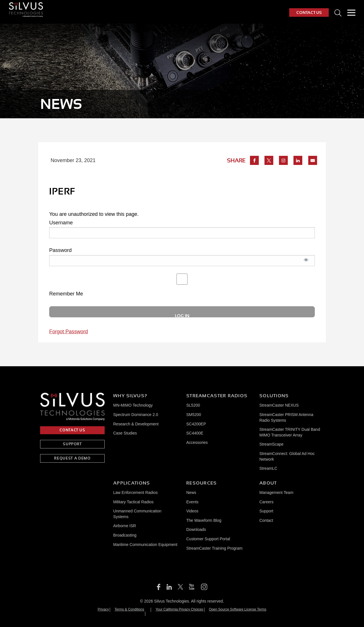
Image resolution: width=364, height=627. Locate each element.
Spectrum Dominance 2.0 (136, 415)
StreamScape (271, 444)
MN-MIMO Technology (133, 405)
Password (60, 250)
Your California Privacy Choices (179, 609)
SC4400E (195, 433)
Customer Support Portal (208, 539)
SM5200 (194, 415)
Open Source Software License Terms (238, 609)
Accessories (197, 442)
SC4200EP (196, 424)
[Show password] (306, 263)
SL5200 (193, 405)
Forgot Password (69, 332)
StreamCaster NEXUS (279, 405)
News (191, 493)
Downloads (196, 529)
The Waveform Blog (204, 520)
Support (266, 511)
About (268, 483)
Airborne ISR (125, 526)
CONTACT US (309, 13)
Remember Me (182, 285)
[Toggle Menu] (351, 13)
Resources (202, 483)
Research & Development (136, 424)
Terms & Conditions (129, 609)
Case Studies (125, 433)
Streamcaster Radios (217, 396)
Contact (266, 520)
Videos (192, 511)
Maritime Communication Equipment (145, 545)
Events (192, 502)
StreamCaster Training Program (214, 548)
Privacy (103, 609)
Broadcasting (125, 535)
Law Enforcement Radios (135, 493)
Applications (132, 483)
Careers (266, 502)
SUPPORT (72, 444)
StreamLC (268, 468)
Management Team (276, 493)
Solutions (274, 396)
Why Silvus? (130, 396)
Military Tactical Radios (133, 502)
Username (61, 223)
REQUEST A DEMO (72, 458)
